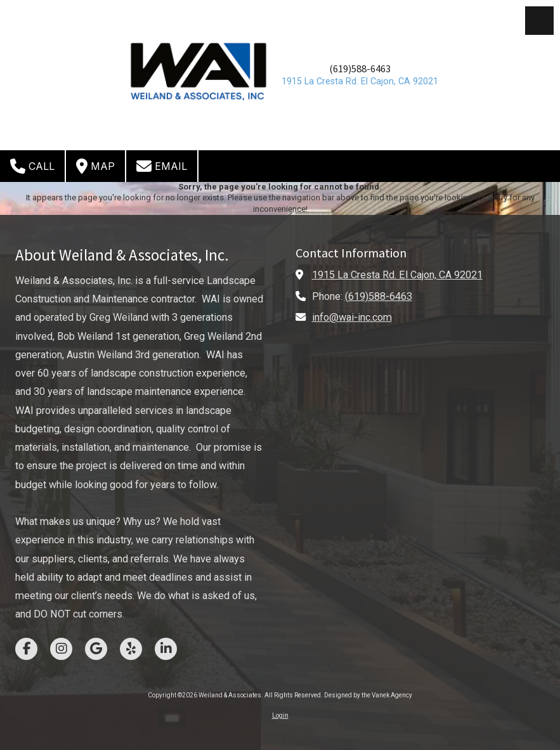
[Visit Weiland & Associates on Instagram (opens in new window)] (61, 649)
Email (162, 166)
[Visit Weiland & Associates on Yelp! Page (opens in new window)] (131, 649)
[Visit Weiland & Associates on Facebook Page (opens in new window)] (26, 649)
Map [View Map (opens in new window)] (95, 166)
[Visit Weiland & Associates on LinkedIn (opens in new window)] (166, 649)
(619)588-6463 (360, 69)
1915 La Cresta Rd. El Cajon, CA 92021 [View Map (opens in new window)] (397, 275)
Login (280, 715)
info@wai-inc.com (352, 317)
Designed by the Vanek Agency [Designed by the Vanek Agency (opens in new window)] (368, 695)
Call (32, 166)
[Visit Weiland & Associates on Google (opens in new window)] (96, 649)
